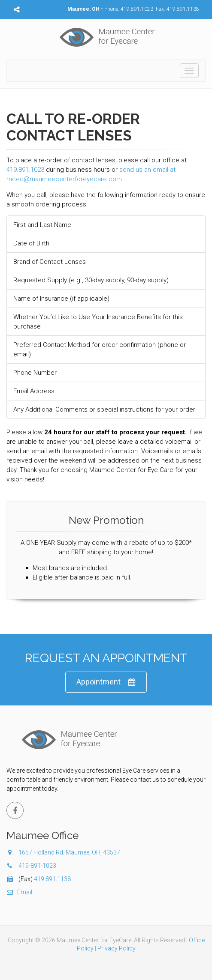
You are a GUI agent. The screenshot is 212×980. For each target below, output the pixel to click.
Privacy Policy (117, 948)
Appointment (106, 682)
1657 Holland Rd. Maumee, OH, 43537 (63, 852)
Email (19, 892)
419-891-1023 (37, 866)
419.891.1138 (183, 9)
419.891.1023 (137, 9)
